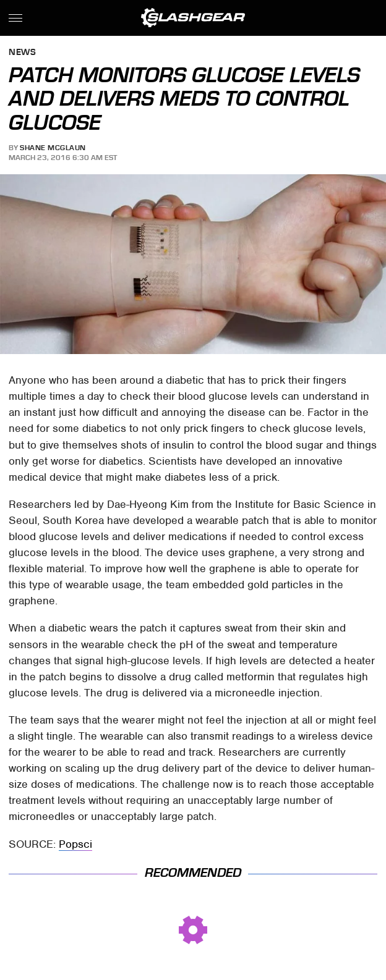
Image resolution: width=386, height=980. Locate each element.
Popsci (75, 844)
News (22, 53)
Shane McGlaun (53, 148)
